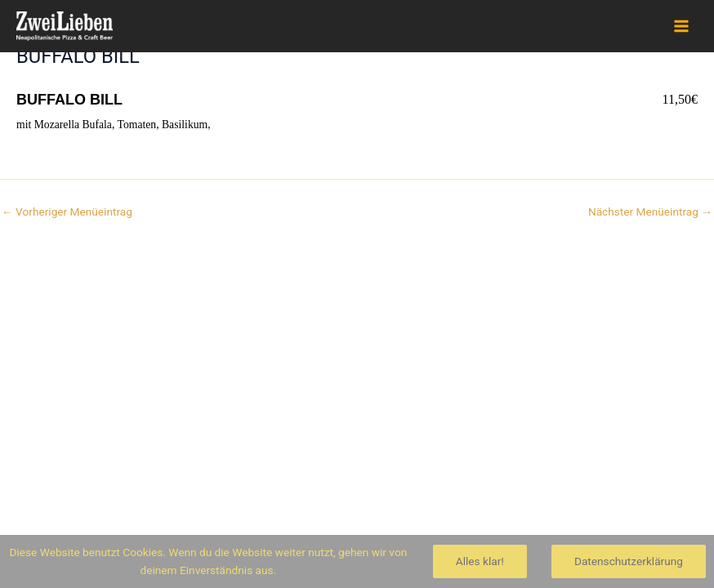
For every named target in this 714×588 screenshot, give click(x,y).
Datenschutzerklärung (629, 561)
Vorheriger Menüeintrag (67, 212)
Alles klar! (480, 561)
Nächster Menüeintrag (650, 212)
